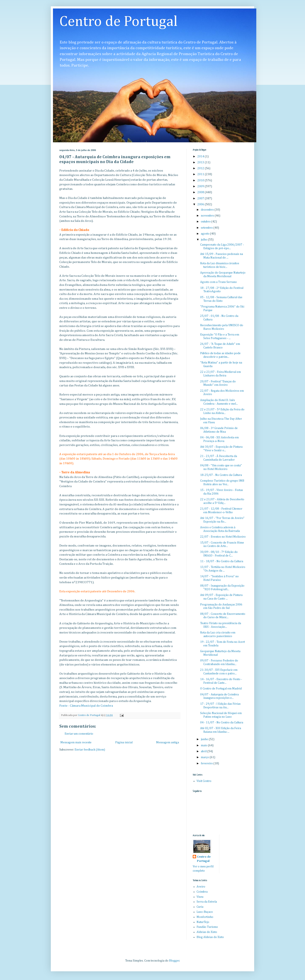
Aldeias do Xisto (207, 932)
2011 (201, 174)
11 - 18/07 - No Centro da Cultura (222, 561)
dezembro (208, 210)
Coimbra (202, 892)
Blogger (174, 961)
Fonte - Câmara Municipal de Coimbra (86, 706)
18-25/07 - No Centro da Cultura (221, 475)
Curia (200, 907)
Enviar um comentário (79, 734)
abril (204, 751)
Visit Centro (204, 781)
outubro (206, 222)
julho (204, 240)
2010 (201, 180)
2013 (201, 162)
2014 (201, 157)
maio (204, 745)
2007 (201, 199)
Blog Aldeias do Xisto (210, 937)
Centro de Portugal (119, 22)
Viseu (200, 897)
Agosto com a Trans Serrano (218, 282)
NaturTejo (203, 922)
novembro (208, 216)
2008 (201, 192)
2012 (201, 168)
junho (205, 739)
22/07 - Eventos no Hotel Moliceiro (223, 537)
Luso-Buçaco (205, 912)
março (205, 757)
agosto (205, 234)
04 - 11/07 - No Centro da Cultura (222, 723)
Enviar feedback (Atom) (90, 750)
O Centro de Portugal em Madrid (221, 689)
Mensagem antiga (168, 742)
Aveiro (201, 887)
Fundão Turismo (207, 927)
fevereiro (207, 763)
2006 (201, 204)
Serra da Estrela (207, 902)
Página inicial (124, 742)
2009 (201, 186)
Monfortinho (205, 917)
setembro (207, 228)
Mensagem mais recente (76, 742)
